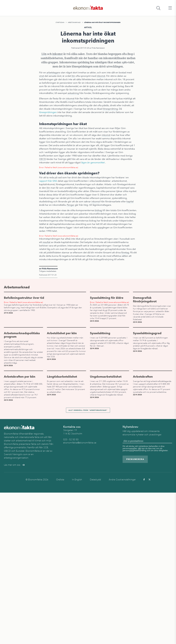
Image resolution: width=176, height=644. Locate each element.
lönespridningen (48, 112)
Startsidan (60, 22)
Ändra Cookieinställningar (122, 480)
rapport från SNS (48, 181)
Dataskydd (95, 480)
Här (140, 448)
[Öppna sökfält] (158, 8)
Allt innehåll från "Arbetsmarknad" (88, 410)
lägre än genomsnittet (93, 163)
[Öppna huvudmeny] (170, 8)
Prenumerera (135, 459)
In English (77, 480)
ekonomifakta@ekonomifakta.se (80, 443)
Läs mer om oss (14, 465)
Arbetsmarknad (74, 22)
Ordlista (60, 480)
